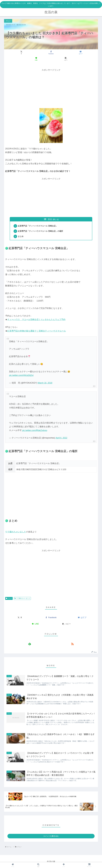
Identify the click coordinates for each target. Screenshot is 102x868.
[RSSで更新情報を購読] (54, 639)
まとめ (21, 231)
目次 (50, 213)
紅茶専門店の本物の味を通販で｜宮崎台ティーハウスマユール (37, 326)
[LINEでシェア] (67, 53)
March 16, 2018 (45, 378)
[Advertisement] (51, 82)
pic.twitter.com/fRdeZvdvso (35, 425)
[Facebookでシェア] (35, 53)
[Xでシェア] (19, 53)
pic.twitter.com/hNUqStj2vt (21, 370)
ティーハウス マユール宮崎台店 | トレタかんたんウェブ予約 (36, 315)
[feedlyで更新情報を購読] (48, 639)
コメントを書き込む (51, 836)
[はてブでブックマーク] (51, 53)
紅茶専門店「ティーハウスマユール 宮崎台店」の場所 (41, 225)
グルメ (9, 593)
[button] (83, 53)
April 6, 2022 (61, 433)
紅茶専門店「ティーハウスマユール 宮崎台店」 (38, 220)
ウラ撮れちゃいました (16, 527)
